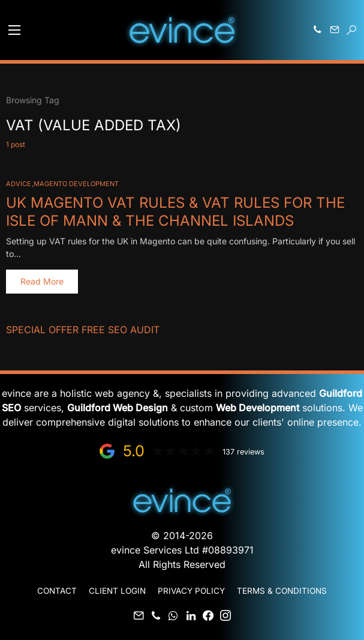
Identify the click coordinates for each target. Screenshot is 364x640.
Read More (42, 281)
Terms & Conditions (282, 591)
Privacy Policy (191, 591)
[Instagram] (225, 615)
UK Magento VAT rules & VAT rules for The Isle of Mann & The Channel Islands (175, 212)
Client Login (117, 591)
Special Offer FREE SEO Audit (83, 330)
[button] (14, 30)
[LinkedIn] (191, 615)
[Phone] (156, 615)
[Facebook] (208, 615)
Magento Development (76, 184)
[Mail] (139, 615)
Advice (19, 184)
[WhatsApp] (173, 615)
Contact (57, 591)
